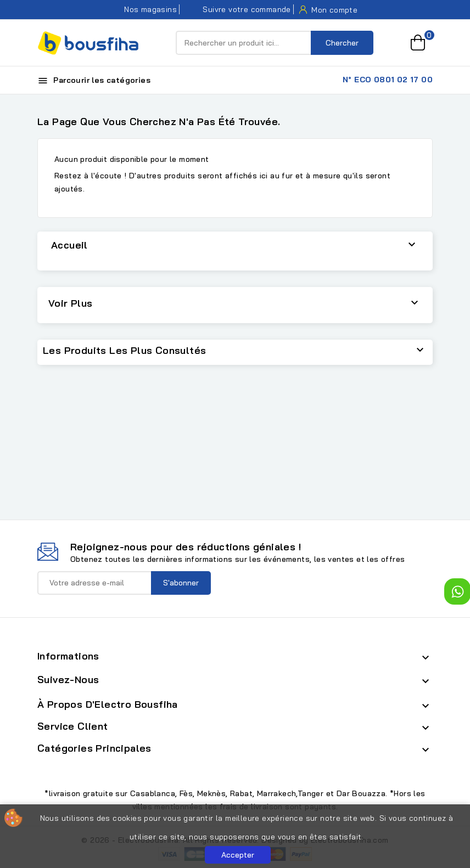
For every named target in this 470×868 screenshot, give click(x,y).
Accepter (238, 855)
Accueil (69, 245)
